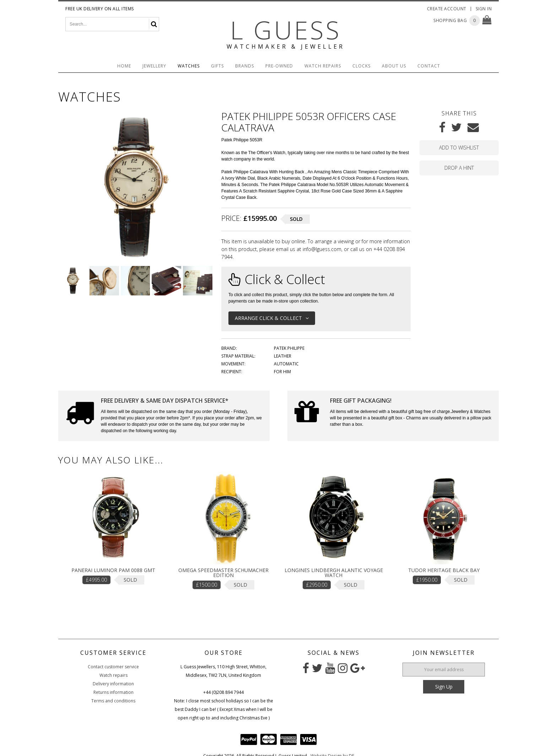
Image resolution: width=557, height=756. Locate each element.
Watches (189, 66)
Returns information (113, 692)
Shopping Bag (450, 20)
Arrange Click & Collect (272, 318)
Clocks (361, 66)
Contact (429, 66)
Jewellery (154, 66)
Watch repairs (113, 675)
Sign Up (444, 687)
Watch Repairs (323, 66)
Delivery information (113, 684)
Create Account (447, 9)
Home (124, 66)
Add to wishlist (459, 148)
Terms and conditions (113, 701)
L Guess (286, 30)
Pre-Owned (279, 66)
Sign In (484, 9)
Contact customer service (113, 667)
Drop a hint (459, 168)
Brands (245, 66)
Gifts (217, 66)
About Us (394, 66)
